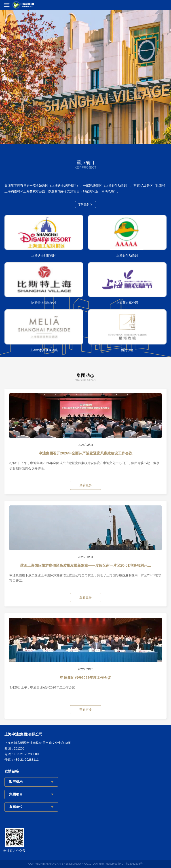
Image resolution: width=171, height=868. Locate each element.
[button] (78, 140)
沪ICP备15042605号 (130, 864)
